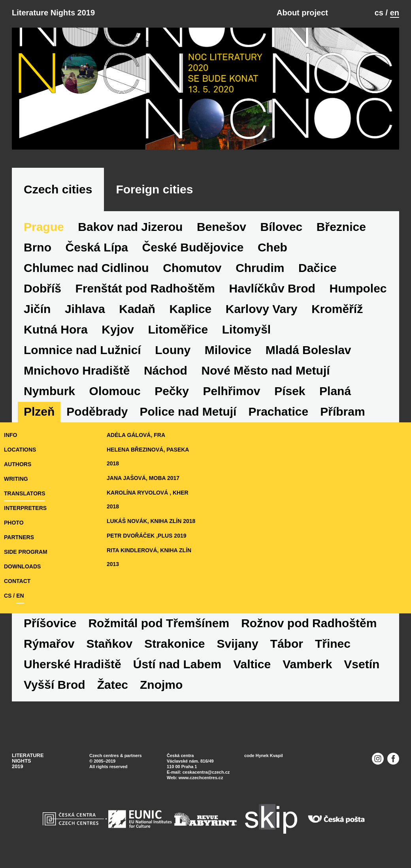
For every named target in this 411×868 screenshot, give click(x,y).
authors (18, 464)
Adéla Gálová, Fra (136, 435)
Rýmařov (49, 644)
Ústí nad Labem (177, 664)
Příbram (342, 412)
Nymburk (49, 391)
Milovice (228, 350)
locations (20, 450)
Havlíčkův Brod (272, 288)
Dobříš (42, 288)
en (395, 13)
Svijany (238, 644)
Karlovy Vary (262, 309)
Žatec (113, 685)
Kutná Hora (56, 329)
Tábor (287, 644)
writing (16, 479)
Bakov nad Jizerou (130, 227)
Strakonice (174, 644)
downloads (22, 566)
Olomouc (115, 391)
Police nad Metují (188, 412)
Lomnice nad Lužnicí (82, 350)
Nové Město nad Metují (266, 370)
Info (10, 435)
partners (19, 537)
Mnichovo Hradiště (77, 370)
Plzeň (39, 412)
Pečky (172, 391)
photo (14, 523)
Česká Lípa (97, 247)
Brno (38, 247)
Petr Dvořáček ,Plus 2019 (147, 536)
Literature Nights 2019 (53, 13)
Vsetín (362, 664)
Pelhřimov (232, 391)
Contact (17, 581)
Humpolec (358, 288)
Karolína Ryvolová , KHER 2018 (148, 500)
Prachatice (278, 412)
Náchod (166, 370)
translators (25, 493)
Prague (44, 227)
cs (379, 13)
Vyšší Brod (55, 685)
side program (26, 552)
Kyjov (118, 329)
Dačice (318, 268)
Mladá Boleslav (308, 350)
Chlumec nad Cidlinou (86, 268)
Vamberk (307, 664)
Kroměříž (337, 309)
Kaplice (190, 309)
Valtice (252, 664)
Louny (173, 350)
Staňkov (109, 644)
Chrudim (260, 268)
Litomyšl (246, 329)
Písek (290, 391)
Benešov (222, 227)
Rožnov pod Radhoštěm (309, 623)
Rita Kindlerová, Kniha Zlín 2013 (149, 557)
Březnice (341, 227)
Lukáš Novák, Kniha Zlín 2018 (151, 521)
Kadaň (137, 309)
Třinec (333, 644)
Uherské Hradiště (73, 664)
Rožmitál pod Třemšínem (159, 623)
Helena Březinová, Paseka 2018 (148, 456)
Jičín (37, 309)
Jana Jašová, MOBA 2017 (143, 478)
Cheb (272, 247)
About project (302, 13)
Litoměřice (178, 329)
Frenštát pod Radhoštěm (145, 288)
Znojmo (161, 685)
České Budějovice (193, 247)
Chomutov (192, 268)
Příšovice (50, 623)
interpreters (25, 508)
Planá (335, 391)
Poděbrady (97, 412)
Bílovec (282, 227)
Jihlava (85, 309)
